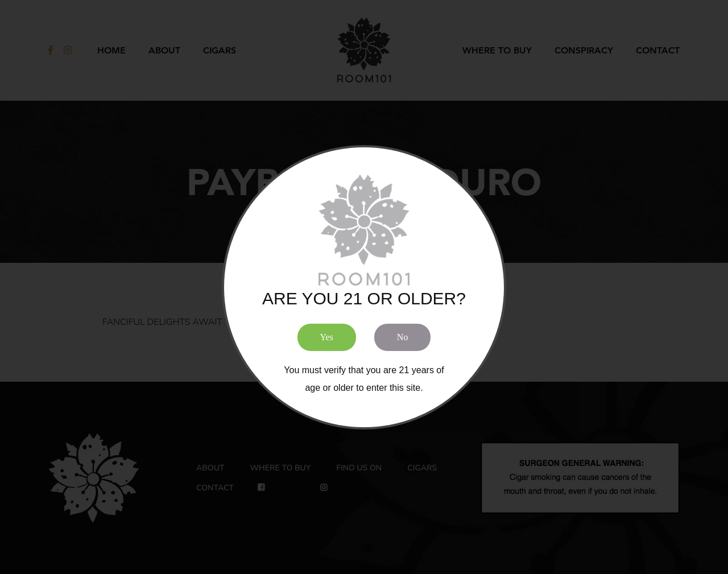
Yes (327, 337)
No (403, 337)
